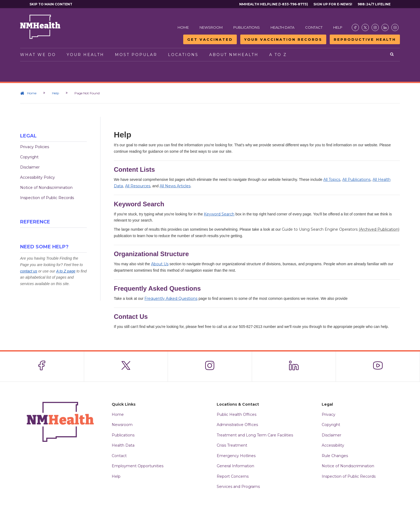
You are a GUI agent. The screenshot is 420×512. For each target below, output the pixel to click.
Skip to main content (51, 4)
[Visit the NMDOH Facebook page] (355, 27)
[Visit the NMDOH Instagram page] (375, 27)
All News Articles (175, 186)
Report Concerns (233, 476)
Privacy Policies (35, 147)
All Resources (138, 186)
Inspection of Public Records (47, 198)
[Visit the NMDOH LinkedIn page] (385, 27)
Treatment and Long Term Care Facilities (255, 435)
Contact (314, 27)
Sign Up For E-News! (333, 4)
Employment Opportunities (138, 466)
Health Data (282, 27)
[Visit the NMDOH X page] (365, 27)
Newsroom (211, 27)
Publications (247, 27)
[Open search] (392, 55)
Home (183, 27)
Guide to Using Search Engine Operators (341, 229)
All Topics (332, 180)
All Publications (356, 180)
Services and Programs (238, 487)
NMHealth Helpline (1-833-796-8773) (274, 4)
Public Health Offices (237, 414)
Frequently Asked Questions (171, 298)
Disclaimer (30, 167)
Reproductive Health (365, 39)
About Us (160, 264)
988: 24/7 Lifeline (374, 4)
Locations (183, 55)
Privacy (329, 414)
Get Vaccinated (210, 39)
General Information (235, 466)
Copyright (29, 157)
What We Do (38, 55)
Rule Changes (335, 456)
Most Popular (136, 55)
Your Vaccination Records (283, 39)
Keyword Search (219, 214)
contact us (29, 271)
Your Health (85, 55)
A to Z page (66, 271)
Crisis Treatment (232, 445)
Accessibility (333, 445)
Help (338, 27)
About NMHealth (234, 55)
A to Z (278, 55)
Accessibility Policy (37, 177)
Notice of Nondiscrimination (46, 188)
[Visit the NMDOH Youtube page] (395, 27)
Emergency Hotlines (236, 456)
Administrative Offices (237, 425)
